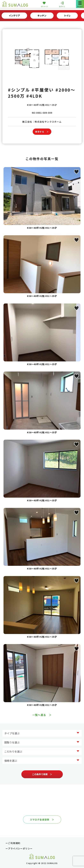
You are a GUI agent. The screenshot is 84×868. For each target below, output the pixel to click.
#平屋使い (43, 90)
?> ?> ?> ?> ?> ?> (42, 761)
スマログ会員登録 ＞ (42, 820)
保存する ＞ (42, 132)
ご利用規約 (14, 843)
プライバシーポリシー (20, 848)
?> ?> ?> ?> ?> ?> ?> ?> (42, 733)
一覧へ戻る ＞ (42, 715)
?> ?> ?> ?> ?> (42, 742)
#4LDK (34, 96)
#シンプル (19, 90)
